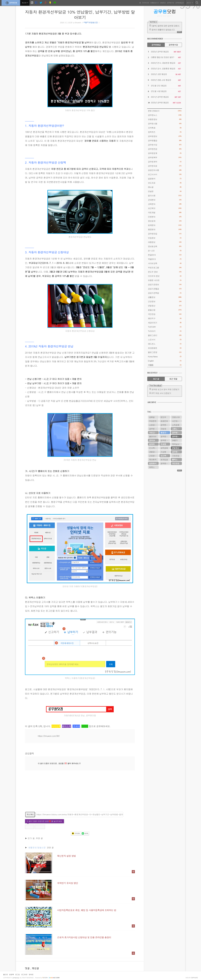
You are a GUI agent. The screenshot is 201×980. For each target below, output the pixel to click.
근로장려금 (154, 456)
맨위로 (31, 974)
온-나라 (165, 251)
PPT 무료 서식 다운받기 (161, 393)
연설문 (165, 191)
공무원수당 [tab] (173, 45)
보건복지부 (165, 456)
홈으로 (6, 974)
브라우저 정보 (165, 276)
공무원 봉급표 (165, 440)
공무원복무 (165, 157)
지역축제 (165, 128)
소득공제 (176, 425)
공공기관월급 (165, 289)
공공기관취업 (165, 293)
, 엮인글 (35, 968)
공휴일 (152, 417)
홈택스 (175, 460)
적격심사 (176, 444)
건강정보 (165, 301)
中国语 (165, 365)
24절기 (175, 440)
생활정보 (165, 297)
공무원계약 (165, 162)
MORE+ (179, 32)
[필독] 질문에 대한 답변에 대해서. (166, 26)
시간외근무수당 (177, 421)
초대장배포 (165, 348)
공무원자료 (165, 166)
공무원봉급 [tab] (156, 45)
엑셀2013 (165, 259)
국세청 (163, 444)
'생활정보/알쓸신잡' (37, 847)
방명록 (12, 974)
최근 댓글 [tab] (173, 379)
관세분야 (165, 200)
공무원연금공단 (177, 452)
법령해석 (165, 179)
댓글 (28, 968)
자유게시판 (145, 3)
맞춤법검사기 (154, 3)
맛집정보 (165, 238)
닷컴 (165, 11)
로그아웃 (24, 974)
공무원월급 (165, 140)
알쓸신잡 (165, 310)
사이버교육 (165, 263)
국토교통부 (154, 433)
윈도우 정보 (165, 272)
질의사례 (165, 196)
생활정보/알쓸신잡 (90, 23)
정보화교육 (165, 246)
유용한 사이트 (165, 280)
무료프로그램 (165, 268)
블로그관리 (165, 335)
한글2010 (165, 255)
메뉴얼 (165, 187)
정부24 (152, 440)
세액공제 (164, 448)
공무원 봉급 (154, 429)
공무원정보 (165, 136)
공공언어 (164, 421)
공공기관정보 (165, 284)
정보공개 (165, 221)
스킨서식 (165, 340)
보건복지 (165, 208)
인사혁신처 (154, 448)
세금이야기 (165, 323)
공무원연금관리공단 (165, 436)
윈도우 (163, 417)
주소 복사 (30, 814)
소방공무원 (154, 425)
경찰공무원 (154, 452)
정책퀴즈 (165, 132)
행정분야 (165, 229)
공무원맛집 (165, 234)
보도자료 (165, 183)
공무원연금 (165, 149)
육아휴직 (153, 460)
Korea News (165, 356)
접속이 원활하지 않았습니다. (163, 30)
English (165, 361)
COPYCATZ (194, 978)
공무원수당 (170, 3)
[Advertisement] (80, 793)
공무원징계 (165, 153)
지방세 (163, 429)
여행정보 (165, 242)
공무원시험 (165, 124)
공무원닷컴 (11, 3)
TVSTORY (165, 327)
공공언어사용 (165, 170)
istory (45, 978)
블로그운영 (165, 352)
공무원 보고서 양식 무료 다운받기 (165, 389)
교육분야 (165, 204)
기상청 (163, 452)
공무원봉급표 (179, 3)
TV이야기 (165, 331)
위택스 (152, 467)
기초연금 (176, 456)
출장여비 (153, 436)
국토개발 (165, 212)
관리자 (189, 3)
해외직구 (165, 318)
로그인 (18, 974)
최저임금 (164, 460)
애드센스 (165, 344)
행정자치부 (165, 433)
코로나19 (176, 417)
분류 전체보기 (165, 111)
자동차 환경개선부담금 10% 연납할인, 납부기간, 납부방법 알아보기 (80, 15)
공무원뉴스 (165, 115)
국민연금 (165, 314)
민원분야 (165, 217)
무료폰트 (153, 421)
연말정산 (163, 3)
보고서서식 (165, 174)
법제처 (152, 444)
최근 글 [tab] (156, 379)
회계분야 (165, 225)
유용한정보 (165, 119)
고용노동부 (176, 429)
